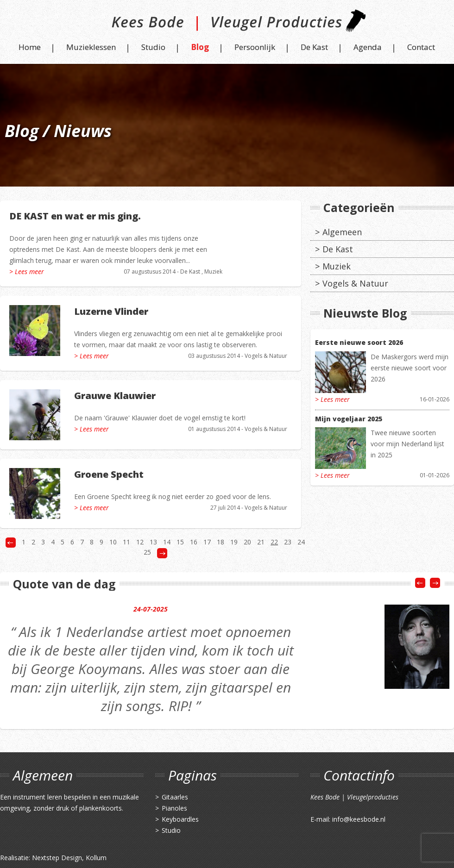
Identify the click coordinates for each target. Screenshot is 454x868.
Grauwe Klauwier (115, 396)
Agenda (368, 47)
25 (147, 552)
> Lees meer (27, 272)
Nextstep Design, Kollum (69, 858)
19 (234, 542)
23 (288, 542)
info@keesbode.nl (359, 819)
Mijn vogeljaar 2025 (349, 419)
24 (301, 542)
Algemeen (342, 232)
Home (30, 47)
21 (261, 542)
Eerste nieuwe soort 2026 (359, 342)
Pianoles (174, 808)
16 (194, 542)
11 (126, 542)
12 (140, 542)
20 (247, 542)
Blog (200, 47)
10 (113, 542)
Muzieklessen (91, 47)
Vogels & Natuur (266, 356)
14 (167, 542)
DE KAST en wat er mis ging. (75, 216)
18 (221, 542)
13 (153, 542)
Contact (421, 47)
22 (274, 542)
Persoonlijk (255, 47)
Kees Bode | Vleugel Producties (227, 24)
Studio (153, 47)
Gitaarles (175, 797)
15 (180, 542)
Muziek (213, 272)
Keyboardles (180, 819)
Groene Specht (109, 474)
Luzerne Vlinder (111, 311)
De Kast (314, 47)
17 (207, 542)
